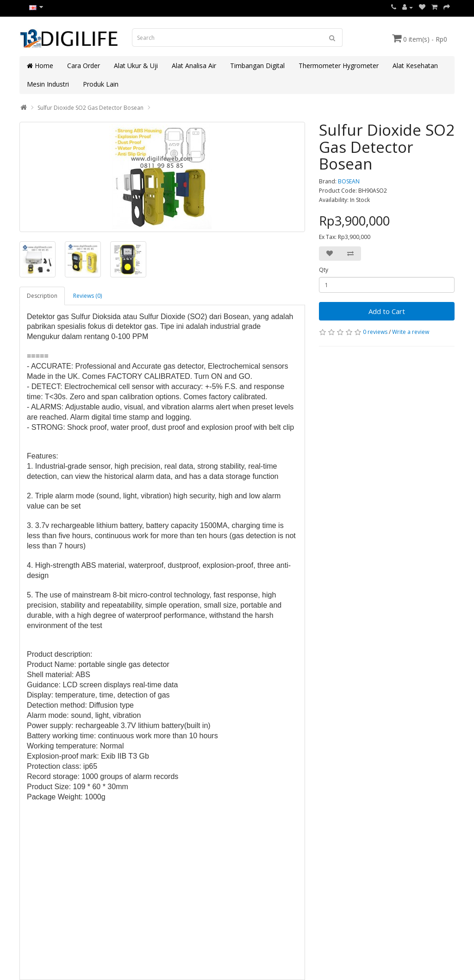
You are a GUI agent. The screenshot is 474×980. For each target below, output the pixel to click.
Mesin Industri (48, 84)
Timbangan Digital (257, 66)
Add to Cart (387, 311)
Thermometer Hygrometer (339, 66)
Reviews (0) (87, 296)
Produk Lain (101, 84)
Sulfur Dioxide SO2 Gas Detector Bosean (90, 108)
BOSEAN (349, 181)
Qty (324, 270)
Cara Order (84, 66)
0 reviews (375, 332)
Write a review (411, 332)
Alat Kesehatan (415, 66)
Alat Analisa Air (194, 66)
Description (42, 296)
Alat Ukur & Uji (136, 66)
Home (40, 66)
